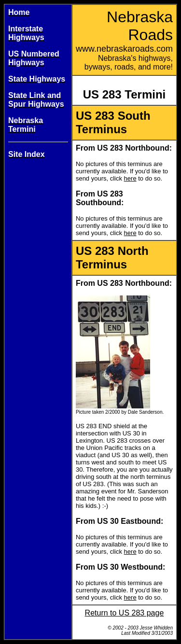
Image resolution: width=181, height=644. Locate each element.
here (130, 178)
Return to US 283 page (125, 613)
